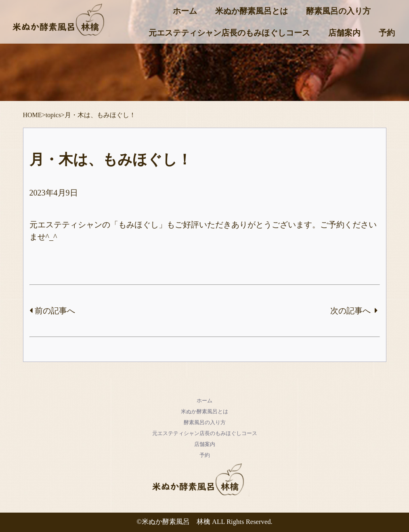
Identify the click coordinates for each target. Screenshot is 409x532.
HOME (33, 115)
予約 (387, 33)
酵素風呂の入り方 (338, 11)
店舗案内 (344, 33)
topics (53, 115)
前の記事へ (52, 311)
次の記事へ (354, 311)
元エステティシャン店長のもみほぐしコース (229, 33)
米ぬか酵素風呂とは (252, 11)
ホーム (185, 11)
